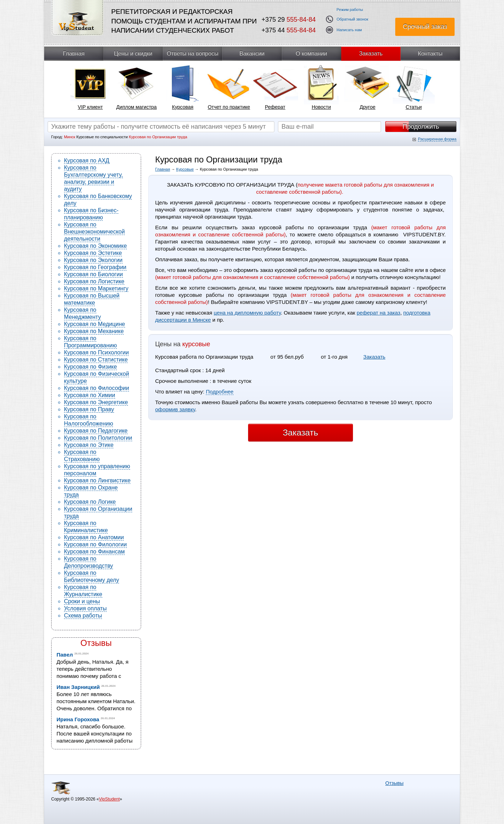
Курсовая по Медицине (95, 324)
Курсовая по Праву (89, 409)
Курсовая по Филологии (95, 544)
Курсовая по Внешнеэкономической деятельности (94, 232)
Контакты (430, 53)
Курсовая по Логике (90, 502)
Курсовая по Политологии (98, 438)
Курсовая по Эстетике (93, 253)
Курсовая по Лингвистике (97, 480)
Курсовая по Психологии (96, 352)
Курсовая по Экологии (93, 260)
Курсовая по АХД (87, 160)
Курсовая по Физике (90, 367)
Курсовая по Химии (90, 395)
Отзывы (96, 643)
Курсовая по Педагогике (96, 431)
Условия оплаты (85, 608)
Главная (74, 53)
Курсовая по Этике (89, 445)
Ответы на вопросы (192, 53)
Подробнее (220, 392)
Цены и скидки (133, 53)
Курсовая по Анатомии (94, 537)
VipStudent (109, 799)
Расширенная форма (437, 139)
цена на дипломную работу (247, 313)
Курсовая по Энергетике (96, 402)
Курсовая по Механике (94, 331)
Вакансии (252, 53)
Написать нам (349, 30)
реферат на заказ (378, 313)
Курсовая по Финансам (94, 552)
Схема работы (83, 616)
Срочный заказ (425, 27)
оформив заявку (175, 409)
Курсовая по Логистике (94, 281)
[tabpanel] (90, 89)
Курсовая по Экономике (95, 246)
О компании (311, 53)
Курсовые (185, 169)
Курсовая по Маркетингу (96, 288)
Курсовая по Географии (95, 267)
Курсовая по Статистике (96, 360)
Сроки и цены (82, 601)
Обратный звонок (352, 19)
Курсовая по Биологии (93, 274)
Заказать (371, 53)
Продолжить (421, 127)
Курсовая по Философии (96, 388)
